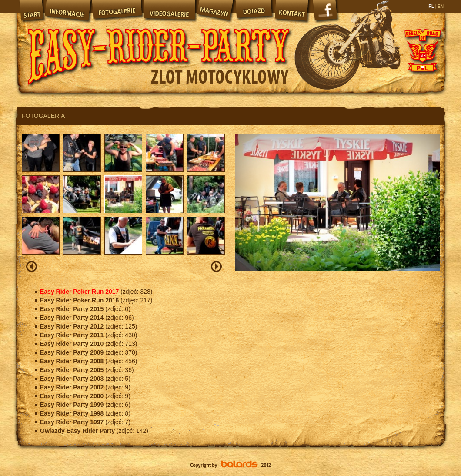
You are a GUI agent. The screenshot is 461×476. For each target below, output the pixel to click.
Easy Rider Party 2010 (73, 344)
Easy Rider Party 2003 (73, 379)
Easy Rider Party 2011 (73, 335)
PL (432, 6)
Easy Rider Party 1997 (73, 422)
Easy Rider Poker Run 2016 (80, 300)
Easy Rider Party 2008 (73, 361)
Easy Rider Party (159, 48)
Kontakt (292, 11)
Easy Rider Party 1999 (73, 405)
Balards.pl (230, 465)
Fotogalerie (117, 11)
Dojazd (254, 11)
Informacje (67, 11)
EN (440, 6)
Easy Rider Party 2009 (73, 352)
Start (31, 11)
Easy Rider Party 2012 (73, 326)
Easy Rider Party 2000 (73, 396)
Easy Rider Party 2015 (73, 309)
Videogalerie (169, 11)
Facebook (326, 13)
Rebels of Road (422, 50)
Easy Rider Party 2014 (73, 318)
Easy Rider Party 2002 (73, 387)
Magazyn (215, 11)
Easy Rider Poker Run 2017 (80, 292)
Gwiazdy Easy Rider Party (78, 431)
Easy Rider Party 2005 (73, 370)
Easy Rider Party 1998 (73, 413)
